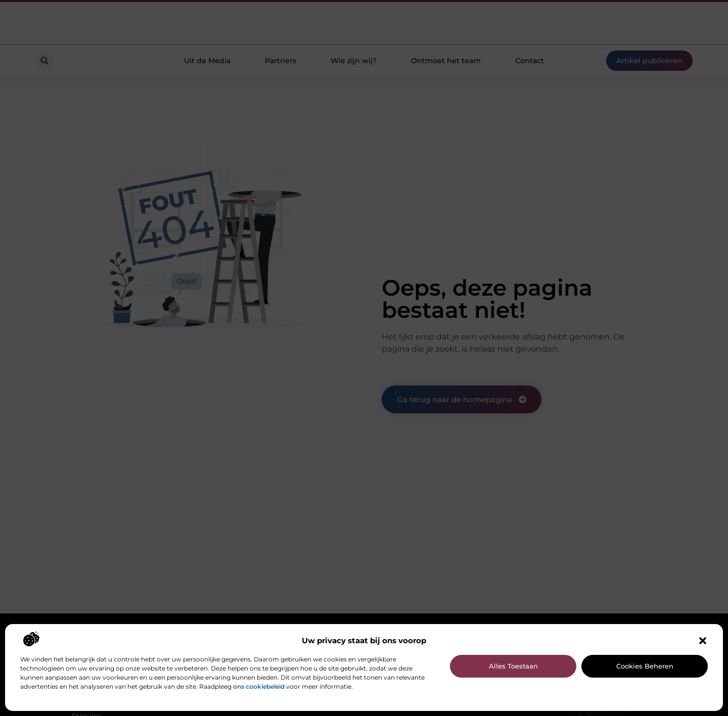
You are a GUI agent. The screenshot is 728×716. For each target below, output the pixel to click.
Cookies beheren (645, 666)
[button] (703, 641)
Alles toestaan (513, 666)
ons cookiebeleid (259, 686)
